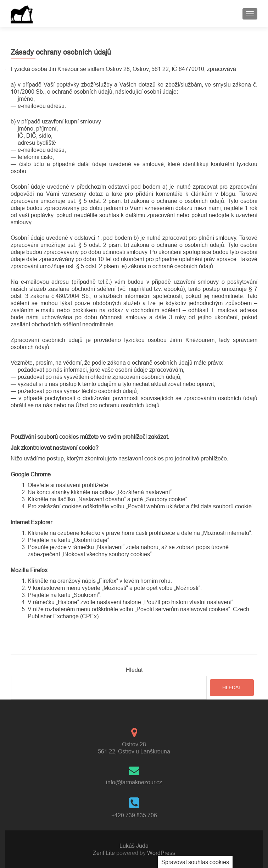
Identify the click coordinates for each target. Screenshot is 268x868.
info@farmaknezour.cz (134, 782)
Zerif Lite (105, 853)
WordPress (160, 853)
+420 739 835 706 (134, 815)
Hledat (134, 670)
